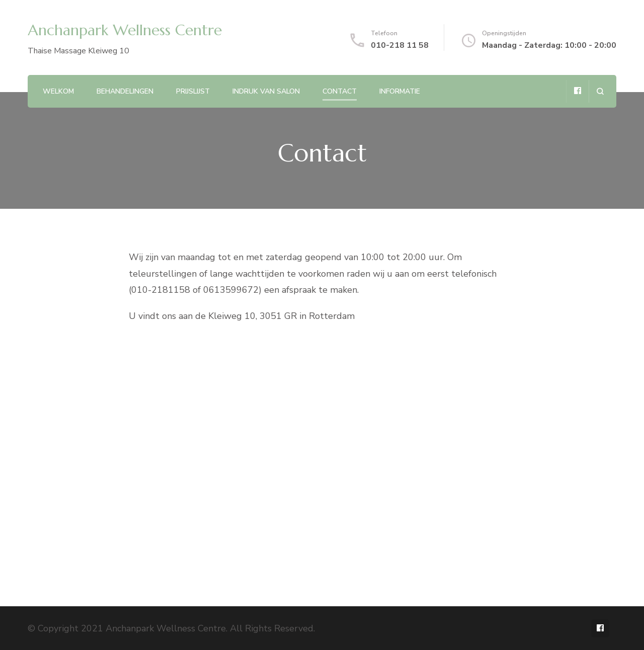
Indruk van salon (266, 91)
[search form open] (600, 91)
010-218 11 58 (400, 45)
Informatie (400, 91)
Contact (340, 91)
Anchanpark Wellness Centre (125, 30)
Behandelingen (125, 91)
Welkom (58, 91)
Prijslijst (193, 91)
